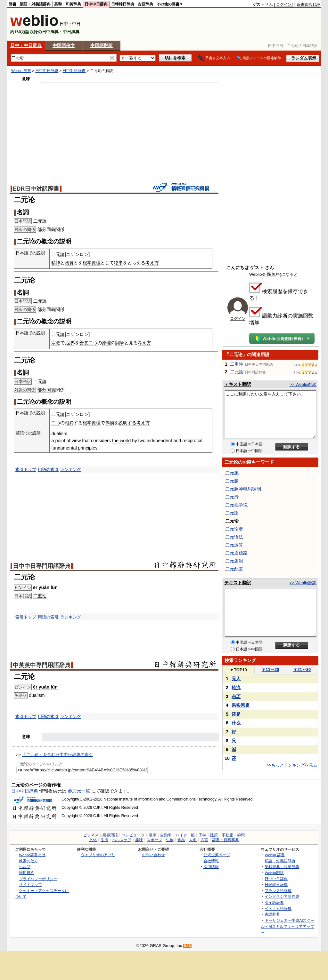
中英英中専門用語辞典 (42, 665)
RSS (188, 946)
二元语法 (234, 537)
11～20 (271, 669)
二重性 (40, 596)
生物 (170, 840)
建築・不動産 (222, 835)
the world (121, 441)
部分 (42, 229)
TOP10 (238, 670)
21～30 (302, 669)
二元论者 (234, 529)
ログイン (284, 4)
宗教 (56, 343)
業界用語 (110, 835)
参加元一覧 (79, 791)
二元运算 (234, 545)
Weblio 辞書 (21, 71)
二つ (93, 343)
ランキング (71, 470)
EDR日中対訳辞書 (36, 189)
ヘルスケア (122, 840)
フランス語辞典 (278, 891)
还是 (236, 714)
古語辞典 (145, 4)
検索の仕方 (29, 861)
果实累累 (241, 705)
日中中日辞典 (96, 4)
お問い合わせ (153, 855)
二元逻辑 (234, 561)
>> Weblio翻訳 (303, 384)
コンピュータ (133, 835)
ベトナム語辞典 (278, 908)
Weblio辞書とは (32, 855)
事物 (110, 423)
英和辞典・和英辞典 (282, 867)
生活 (104, 840)
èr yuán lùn (45, 587)
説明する (127, 423)
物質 (69, 263)
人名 (193, 840)
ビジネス (91, 835)
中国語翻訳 (102, 45)
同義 (51, 229)
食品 (181, 840)
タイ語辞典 (274, 902)
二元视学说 (236, 505)
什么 (236, 723)
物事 (119, 263)
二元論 (40, 221)
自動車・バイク (174, 835)
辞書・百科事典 (225, 840)
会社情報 (211, 861)
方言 (204, 840)
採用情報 (211, 867)
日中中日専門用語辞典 (42, 566)
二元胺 (232, 481)
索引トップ (26, 470)
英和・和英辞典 (68, 4)
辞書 (12, 4)
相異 (69, 423)
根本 (87, 263)
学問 (241, 835)
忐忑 (236, 697)
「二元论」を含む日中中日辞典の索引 (57, 755)
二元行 (232, 497)
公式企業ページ (217, 855)
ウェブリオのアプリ (98, 855)
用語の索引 (48, 470)
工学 (202, 835)
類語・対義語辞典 (35, 4)
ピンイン (23, 588)
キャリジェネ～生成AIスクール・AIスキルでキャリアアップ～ (287, 926)
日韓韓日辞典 (123, 4)
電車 (152, 835)
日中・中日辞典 (26, 45)
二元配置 (234, 569)
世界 (70, 343)
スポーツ (154, 840)
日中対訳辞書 (74, 71)
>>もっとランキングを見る (292, 765)
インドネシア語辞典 (282, 896)
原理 (96, 263)
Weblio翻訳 (274, 873)
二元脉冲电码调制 (243, 489)
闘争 (120, 343)
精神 (56, 263)
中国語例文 (64, 45)
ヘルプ (25, 867)
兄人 (236, 679)
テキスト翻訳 (238, 384)
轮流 (236, 688)
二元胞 (232, 473)
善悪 (84, 343)
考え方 (152, 263)
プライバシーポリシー (38, 879)
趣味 (139, 840)
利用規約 (27, 873)
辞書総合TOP (309, 4)
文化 (93, 840)
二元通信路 (236, 553)
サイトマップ (30, 884)
